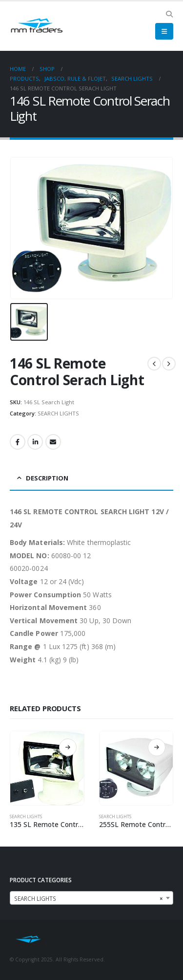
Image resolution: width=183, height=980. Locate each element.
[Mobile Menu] (164, 31)
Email (53, 442)
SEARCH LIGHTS (58, 413)
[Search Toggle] (169, 14)
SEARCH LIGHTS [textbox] (89, 898)
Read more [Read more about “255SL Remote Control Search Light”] (157, 747)
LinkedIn (35, 442)
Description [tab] (47, 478)
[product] (47, 768)
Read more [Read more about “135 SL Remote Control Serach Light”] (68, 747)
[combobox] (91, 898)
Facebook (18, 442)
